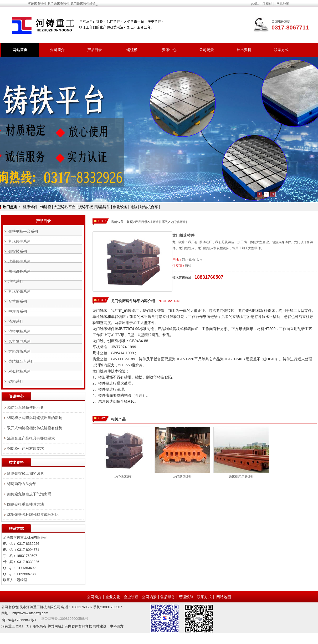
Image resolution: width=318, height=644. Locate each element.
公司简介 (57, 50)
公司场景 (207, 50)
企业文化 (113, 597)
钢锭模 (132, 50)
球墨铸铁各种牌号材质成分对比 (33, 515)
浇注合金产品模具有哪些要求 (31, 438)
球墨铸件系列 (19, 261)
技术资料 (244, 50)
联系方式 (281, 50)
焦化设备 (120, 207)
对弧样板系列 (19, 371)
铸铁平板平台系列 (23, 231)
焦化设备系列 (19, 271)
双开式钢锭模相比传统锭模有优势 (35, 428)
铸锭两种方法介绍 (22, 484)
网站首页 (20, 50)
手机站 (268, 4)
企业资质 (131, 597)
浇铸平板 (86, 207)
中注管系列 (18, 311)
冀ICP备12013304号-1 (19, 620)
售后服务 (168, 597)
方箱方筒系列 (19, 351)
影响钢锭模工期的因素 (25, 473)
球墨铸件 (103, 207)
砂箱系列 (16, 381)
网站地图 (283, 4)
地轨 (134, 207)
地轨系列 (16, 281)
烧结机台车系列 (21, 361)
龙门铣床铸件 (179, 222)
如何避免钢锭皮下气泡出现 (29, 494)
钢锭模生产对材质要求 (25, 448)
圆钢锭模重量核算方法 (25, 504)
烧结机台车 (149, 207)
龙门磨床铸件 (182, 477)
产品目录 (95, 50)
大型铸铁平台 (65, 207)
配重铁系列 (18, 301)
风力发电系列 (19, 341)
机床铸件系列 (159, 222)
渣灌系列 (16, 321)
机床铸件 (30, 207)
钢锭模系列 (18, 251)
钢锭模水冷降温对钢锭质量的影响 (35, 418)
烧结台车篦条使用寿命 (25, 407)
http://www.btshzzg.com (30, 613)
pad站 (255, 4)
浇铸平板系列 (19, 331)
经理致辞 (186, 597)
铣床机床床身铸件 (241, 477)
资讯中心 (169, 50)
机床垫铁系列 (19, 291)
